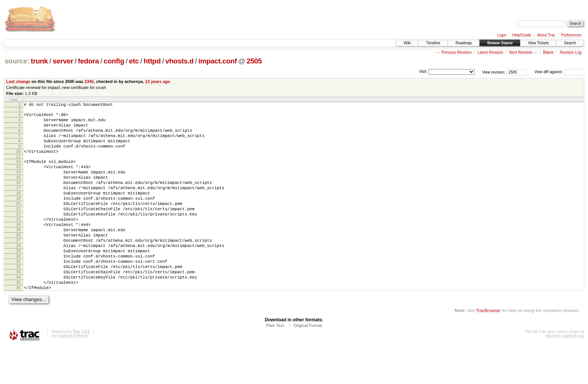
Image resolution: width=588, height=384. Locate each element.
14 (18, 184)
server (63, 61)
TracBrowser (488, 349)
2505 (254, 61)
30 (18, 286)
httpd (152, 61)
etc (134, 61)
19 (18, 216)
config (114, 61)
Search (570, 43)
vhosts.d (179, 61)
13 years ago (158, 81)
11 (18, 167)
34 (18, 312)
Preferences (571, 35)
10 (18, 160)
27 (18, 267)
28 (18, 274)
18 (18, 210)
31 (18, 293)
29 (18, 280)
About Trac (546, 35)
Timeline (433, 43)
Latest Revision (490, 52)
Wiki (407, 43)
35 (18, 318)
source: (17, 61)
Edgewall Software (73, 374)
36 (18, 325)
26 (18, 261)
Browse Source (500, 43)
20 (18, 223)
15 (18, 191)
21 (18, 229)
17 (18, 203)
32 (18, 299)
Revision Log (571, 52)
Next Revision (521, 52)
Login (502, 35)
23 (18, 242)
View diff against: (559, 72)
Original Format (308, 364)
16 (18, 197)
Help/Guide (522, 35)
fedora (88, 61)
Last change (18, 81)
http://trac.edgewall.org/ (565, 374)
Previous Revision (456, 52)
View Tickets (538, 43)
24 (18, 248)
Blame (548, 52)
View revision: (494, 72)
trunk (39, 61)
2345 (89, 81)
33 (18, 306)
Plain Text (275, 364)
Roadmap (464, 43)
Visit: (423, 72)
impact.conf (218, 61)
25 (18, 254)
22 (18, 235)
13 (18, 178)
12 (18, 172)
